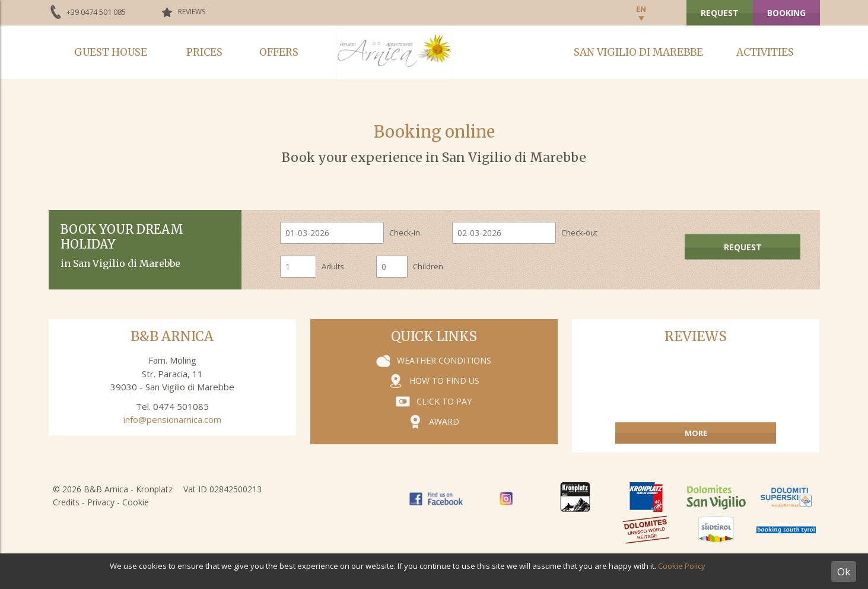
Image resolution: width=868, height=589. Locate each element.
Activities (765, 52)
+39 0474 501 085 (96, 12)
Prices (204, 52)
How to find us (444, 381)
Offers (279, 52)
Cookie (136, 502)
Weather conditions (444, 360)
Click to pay (444, 401)
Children (428, 266)
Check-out (579, 233)
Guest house (111, 52)
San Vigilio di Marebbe (638, 52)
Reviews (192, 12)
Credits (66, 502)
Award (444, 421)
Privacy (101, 502)
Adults (333, 266)
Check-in (405, 233)
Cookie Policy (682, 566)
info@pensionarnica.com (172, 419)
